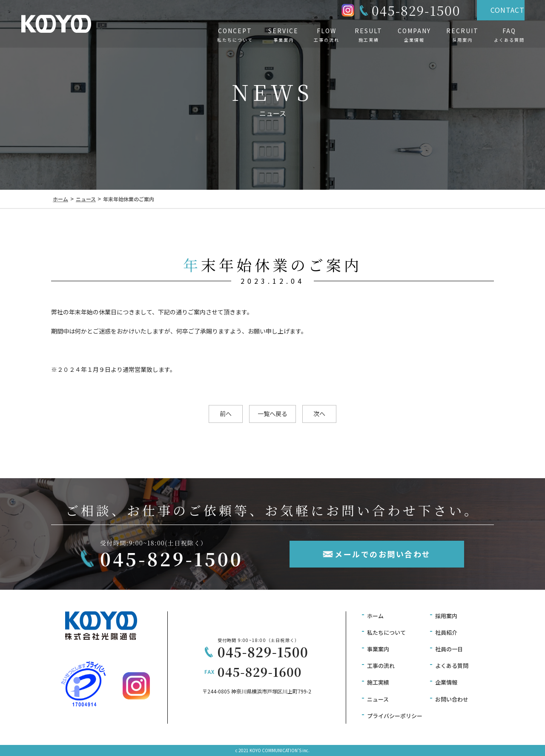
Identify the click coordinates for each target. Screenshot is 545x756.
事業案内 (378, 649)
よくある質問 (452, 666)
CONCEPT (235, 35)
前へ (226, 414)
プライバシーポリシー (395, 716)
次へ (319, 414)
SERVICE (283, 35)
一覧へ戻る (272, 414)
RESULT (369, 35)
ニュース (378, 699)
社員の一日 (449, 649)
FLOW (327, 35)
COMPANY (414, 35)
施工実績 (378, 682)
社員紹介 (446, 632)
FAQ (509, 35)
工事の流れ (381, 666)
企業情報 (446, 682)
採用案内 (446, 616)
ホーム (375, 616)
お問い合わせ (452, 699)
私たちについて (386, 632)
